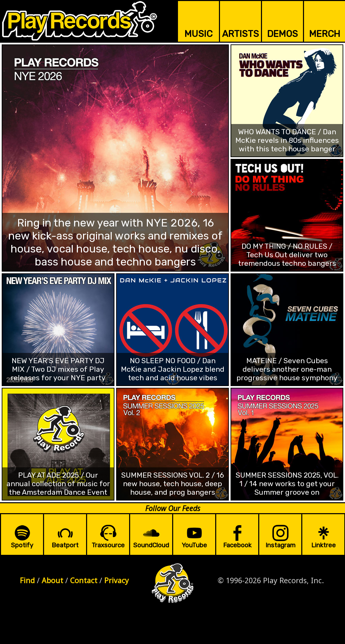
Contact (84, 580)
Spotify (22, 545)
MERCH (325, 34)
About (52, 580)
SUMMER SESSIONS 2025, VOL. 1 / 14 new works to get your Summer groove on (287, 484)
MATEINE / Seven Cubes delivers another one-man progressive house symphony (287, 369)
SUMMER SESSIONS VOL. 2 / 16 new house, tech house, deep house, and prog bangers (173, 484)
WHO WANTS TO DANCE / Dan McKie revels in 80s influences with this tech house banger (287, 140)
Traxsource (108, 545)
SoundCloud (151, 545)
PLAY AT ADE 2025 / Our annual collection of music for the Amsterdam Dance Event (58, 484)
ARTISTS (240, 34)
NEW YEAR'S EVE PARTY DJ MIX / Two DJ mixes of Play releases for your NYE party (58, 369)
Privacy (116, 580)
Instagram (280, 545)
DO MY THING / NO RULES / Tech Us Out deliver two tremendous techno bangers (287, 255)
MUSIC (198, 34)
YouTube (194, 545)
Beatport (65, 545)
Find (27, 580)
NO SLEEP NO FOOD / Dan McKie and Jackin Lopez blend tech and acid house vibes (173, 369)
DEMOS (282, 34)
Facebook (237, 545)
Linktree (323, 545)
